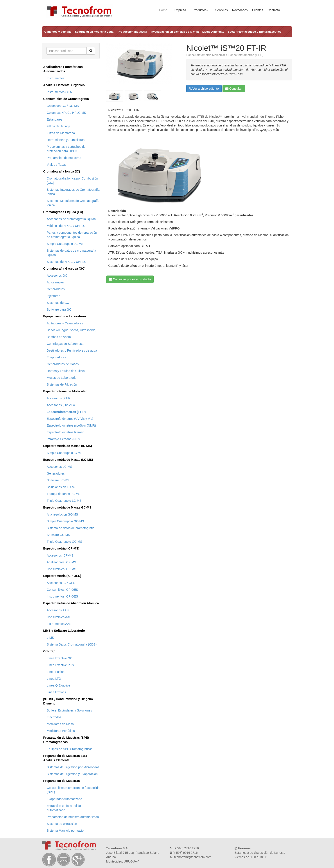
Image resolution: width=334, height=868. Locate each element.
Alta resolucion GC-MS (62, 514)
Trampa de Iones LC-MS (64, 494)
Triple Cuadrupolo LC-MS (64, 501)
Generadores (56, 289)
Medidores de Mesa (60, 724)
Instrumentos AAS (59, 624)
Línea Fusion (56, 672)
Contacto (274, 10)
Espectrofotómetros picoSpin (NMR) (71, 425)
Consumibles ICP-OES (62, 590)
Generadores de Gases (63, 364)
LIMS (50, 638)
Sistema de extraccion (62, 824)
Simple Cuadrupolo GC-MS (65, 521)
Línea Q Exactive (58, 685)
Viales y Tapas (57, 165)
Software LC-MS (58, 480)
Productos (201, 10)
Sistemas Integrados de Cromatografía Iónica (73, 192)
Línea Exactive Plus (60, 665)
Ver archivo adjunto (204, 89)
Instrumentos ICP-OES (62, 596)
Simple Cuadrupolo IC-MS (65, 453)
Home (163, 10)
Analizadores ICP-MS (61, 562)
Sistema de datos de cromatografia (71, 528)
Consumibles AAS (59, 617)
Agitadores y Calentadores (65, 323)
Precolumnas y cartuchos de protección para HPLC (66, 149)
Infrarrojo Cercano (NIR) (63, 439)
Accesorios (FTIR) (59, 398)
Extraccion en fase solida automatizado (64, 808)
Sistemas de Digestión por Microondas (73, 767)
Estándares (55, 119)
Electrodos (54, 717)
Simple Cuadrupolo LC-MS (65, 244)
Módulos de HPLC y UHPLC (66, 226)
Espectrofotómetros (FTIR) (66, 412)
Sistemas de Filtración (62, 384)
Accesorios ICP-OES (61, 583)
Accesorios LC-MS (59, 467)
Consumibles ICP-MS (61, 569)
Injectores (53, 296)
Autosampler (55, 282)
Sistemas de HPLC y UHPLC (67, 262)
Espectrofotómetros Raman (65, 432)
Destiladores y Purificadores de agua (72, 350)
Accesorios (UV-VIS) (61, 405)
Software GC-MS (58, 535)
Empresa (180, 10)
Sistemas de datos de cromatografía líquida (71, 253)
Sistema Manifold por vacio (65, 831)
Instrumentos (56, 78)
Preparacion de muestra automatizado (73, 817)
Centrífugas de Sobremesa (65, 344)
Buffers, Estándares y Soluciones (69, 710)
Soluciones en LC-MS (62, 487)
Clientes (258, 10)
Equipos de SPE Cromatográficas (70, 749)
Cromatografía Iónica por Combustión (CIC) (72, 181)
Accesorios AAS (58, 610)
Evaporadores (56, 357)
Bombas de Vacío (59, 337)
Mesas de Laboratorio (62, 378)
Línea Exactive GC (60, 658)
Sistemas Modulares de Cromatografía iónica (73, 203)
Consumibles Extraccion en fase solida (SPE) (73, 790)
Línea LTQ (54, 679)
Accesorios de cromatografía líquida (71, 219)
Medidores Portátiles (61, 731)
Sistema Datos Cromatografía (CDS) (72, 644)
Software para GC (59, 309)
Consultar (234, 89)
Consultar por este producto (130, 279)
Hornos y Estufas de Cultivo (66, 371)
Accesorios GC (57, 276)
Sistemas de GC (58, 303)
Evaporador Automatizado (64, 799)
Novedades (240, 10)
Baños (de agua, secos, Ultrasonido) (72, 330)
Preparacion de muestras (64, 158)
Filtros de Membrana (61, 133)
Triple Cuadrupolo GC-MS (64, 542)
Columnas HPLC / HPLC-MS (66, 113)
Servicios (222, 10)
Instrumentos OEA (59, 92)
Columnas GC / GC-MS (63, 106)
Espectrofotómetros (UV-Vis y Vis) (70, 419)
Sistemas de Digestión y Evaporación (72, 774)
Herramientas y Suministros (66, 140)
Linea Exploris (56, 692)
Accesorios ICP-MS (60, 555)
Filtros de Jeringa (58, 126)
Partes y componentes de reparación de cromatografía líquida (72, 235)
